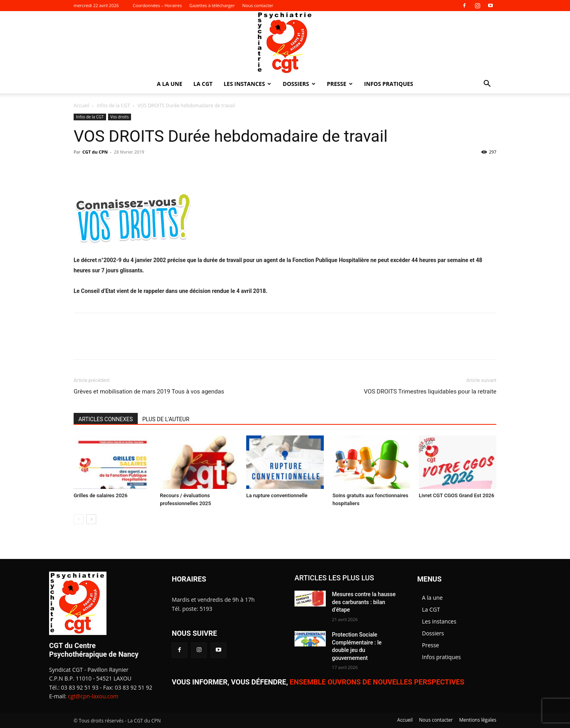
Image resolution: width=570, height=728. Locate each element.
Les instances (247, 84)
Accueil (81, 105)
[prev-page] (79, 519)
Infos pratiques (389, 84)
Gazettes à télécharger (212, 5)
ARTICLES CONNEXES (106, 419)
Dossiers (299, 84)
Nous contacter (258, 5)
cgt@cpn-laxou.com (93, 696)
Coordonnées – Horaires (157, 5)
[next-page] (91, 519)
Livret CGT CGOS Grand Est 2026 (457, 495)
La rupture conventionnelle (277, 495)
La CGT (203, 84)
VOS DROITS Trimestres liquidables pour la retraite (430, 392)
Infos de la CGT (114, 105)
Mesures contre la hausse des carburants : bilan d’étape (364, 602)
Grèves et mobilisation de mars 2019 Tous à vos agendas (149, 392)
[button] (487, 85)
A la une (169, 84)
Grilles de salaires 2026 (101, 495)
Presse (340, 84)
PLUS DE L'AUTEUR (166, 419)
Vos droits (120, 117)
